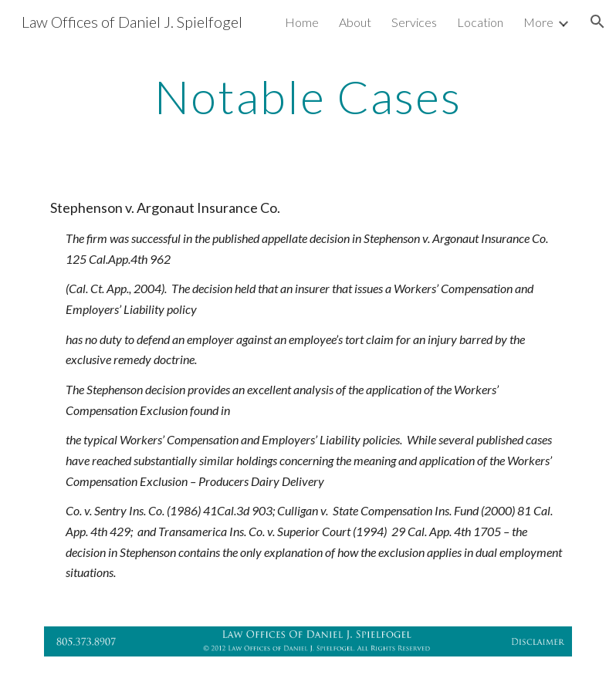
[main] (308, 96)
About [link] (355, 22)
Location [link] (480, 22)
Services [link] (414, 22)
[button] (597, 22)
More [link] (538, 22)
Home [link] (302, 22)
